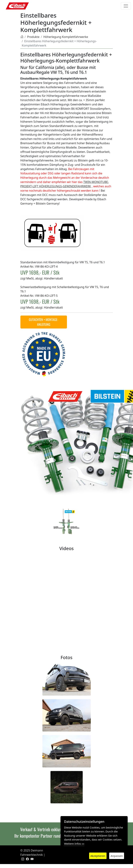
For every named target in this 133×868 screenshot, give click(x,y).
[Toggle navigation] (126, 6)
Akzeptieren (98, 856)
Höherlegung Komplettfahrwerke (66, 37)
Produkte (33, 37)
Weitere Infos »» (74, 844)
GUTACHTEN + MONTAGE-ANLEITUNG (44, 322)
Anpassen (117, 856)
